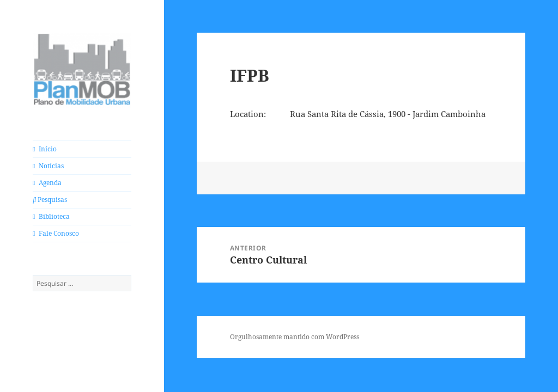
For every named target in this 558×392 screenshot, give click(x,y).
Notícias (48, 166)
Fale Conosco (56, 233)
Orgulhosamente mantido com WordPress (295, 337)
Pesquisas (50, 200)
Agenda (47, 183)
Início (44, 149)
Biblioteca (51, 216)
